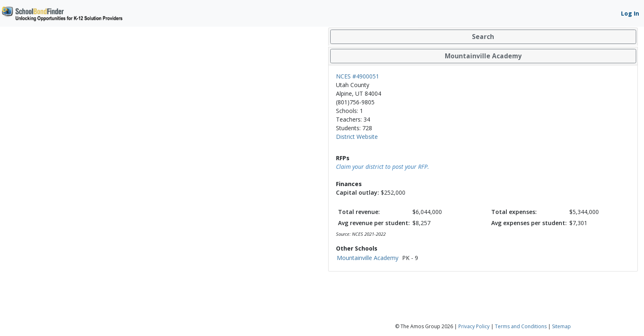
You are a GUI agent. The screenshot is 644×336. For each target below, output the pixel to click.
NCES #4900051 (358, 76)
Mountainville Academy (368, 258)
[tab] (483, 37)
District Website (357, 137)
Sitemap (561, 326)
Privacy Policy (474, 326)
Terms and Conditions (521, 326)
